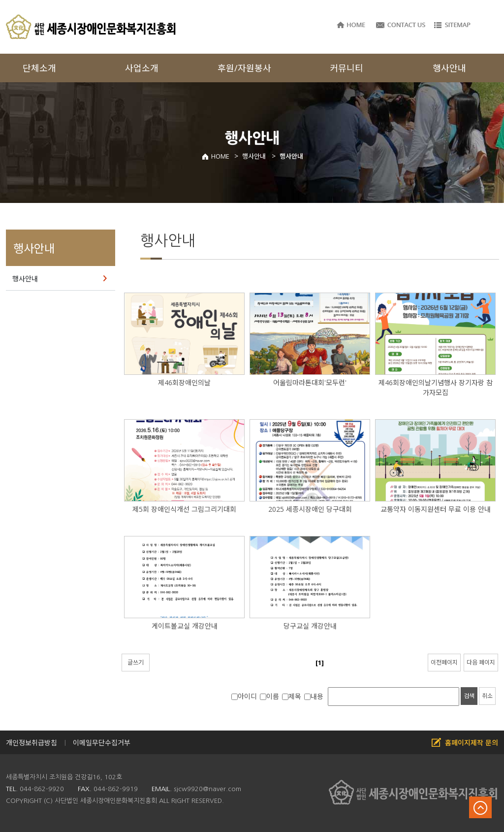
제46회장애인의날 (184, 383)
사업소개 (142, 68)
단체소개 (39, 68)
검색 (469, 696)
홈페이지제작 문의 (472, 743)
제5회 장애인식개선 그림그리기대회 (184, 509)
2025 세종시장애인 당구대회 (310, 509)
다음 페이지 (481, 662)
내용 (314, 696)
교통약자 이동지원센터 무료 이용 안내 (436, 509)
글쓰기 (136, 662)
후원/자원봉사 (244, 68)
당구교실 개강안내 (310, 626)
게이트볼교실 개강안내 (185, 626)
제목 (292, 696)
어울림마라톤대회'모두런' (310, 383)
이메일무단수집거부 (102, 743)
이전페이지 (444, 662)
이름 (269, 696)
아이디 (244, 696)
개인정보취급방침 (31, 743)
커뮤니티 (346, 68)
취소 (487, 696)
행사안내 (25, 279)
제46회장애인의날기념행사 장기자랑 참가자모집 (436, 387)
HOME (215, 156)
